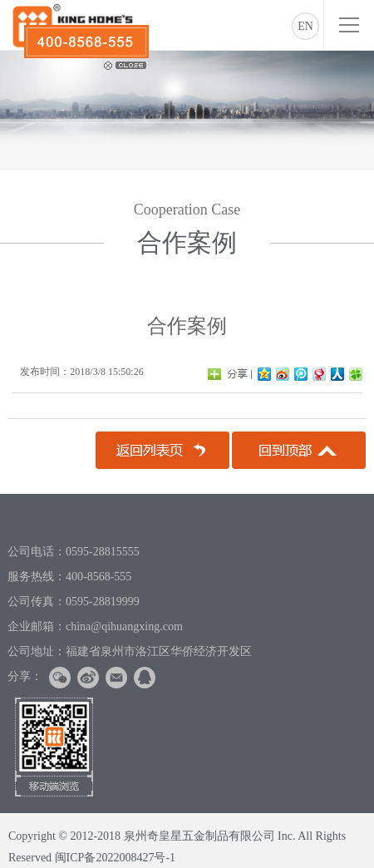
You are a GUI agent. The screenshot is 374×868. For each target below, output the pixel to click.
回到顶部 (299, 450)
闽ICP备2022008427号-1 (115, 858)
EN (305, 26)
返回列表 (162, 450)
